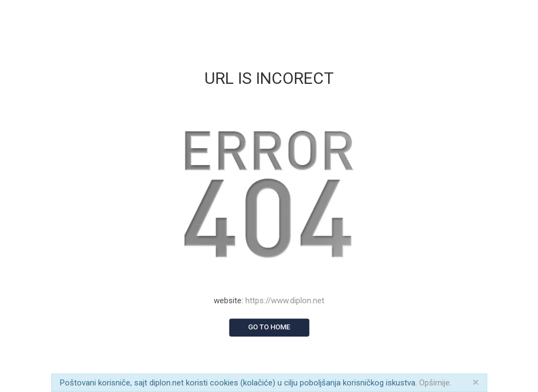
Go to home (269, 327)
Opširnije (434, 383)
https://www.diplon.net (285, 301)
